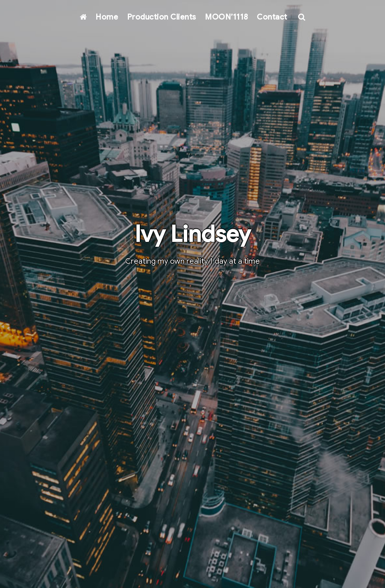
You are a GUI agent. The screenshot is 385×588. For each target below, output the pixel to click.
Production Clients (162, 17)
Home (107, 17)
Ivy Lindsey (192, 234)
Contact (272, 17)
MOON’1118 (227, 17)
